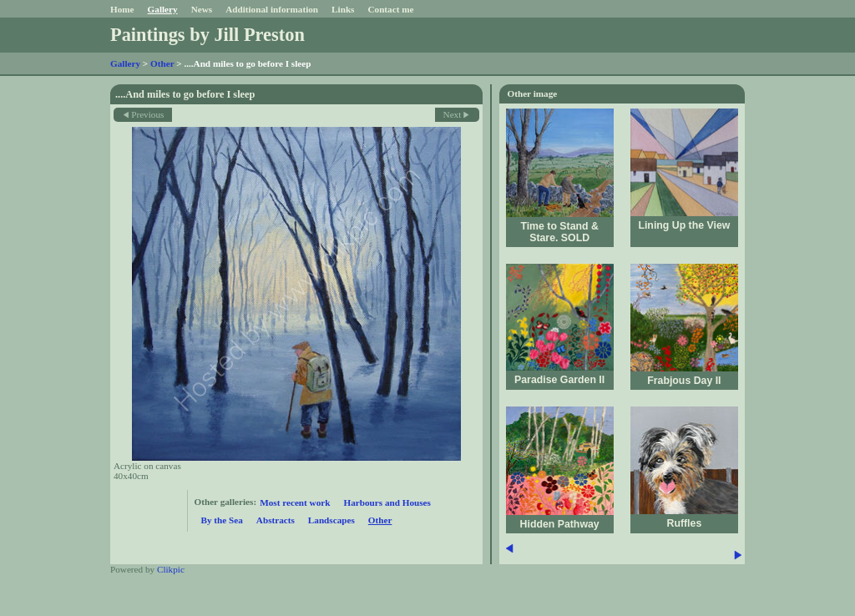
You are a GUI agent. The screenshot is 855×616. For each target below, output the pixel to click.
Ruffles (685, 523)
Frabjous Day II (684, 381)
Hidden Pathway (560, 524)
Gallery (163, 9)
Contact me (390, 9)
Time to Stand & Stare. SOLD (559, 232)
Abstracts (276, 520)
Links (343, 9)
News (202, 9)
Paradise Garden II (559, 380)
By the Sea (222, 520)
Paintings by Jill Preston (207, 35)
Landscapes (331, 520)
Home (122, 9)
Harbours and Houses (387, 502)
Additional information (272, 9)
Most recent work (295, 502)
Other (162, 63)
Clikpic (171, 569)
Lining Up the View (684, 225)
